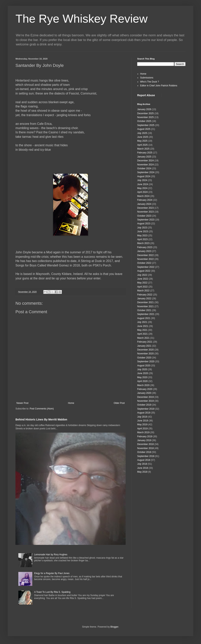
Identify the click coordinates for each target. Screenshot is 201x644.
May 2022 (142, 283)
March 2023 (143, 243)
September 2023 (146, 220)
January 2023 (144, 251)
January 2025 (144, 157)
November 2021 (145, 306)
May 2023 (142, 236)
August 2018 (144, 460)
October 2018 (144, 452)
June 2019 (143, 421)
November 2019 (145, 401)
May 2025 (142, 141)
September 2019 (146, 409)
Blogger (114, 627)
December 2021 (145, 302)
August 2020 (144, 366)
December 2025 (145, 113)
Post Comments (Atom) (42, 409)
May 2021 (142, 330)
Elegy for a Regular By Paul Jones (52, 573)
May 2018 (142, 472)
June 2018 (143, 468)
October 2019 (144, 405)
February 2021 (145, 342)
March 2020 (143, 385)
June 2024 (143, 184)
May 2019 (142, 425)
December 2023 (145, 208)
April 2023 (142, 239)
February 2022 (145, 295)
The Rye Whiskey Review (82, 19)
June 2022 (143, 279)
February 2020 (145, 389)
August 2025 (144, 129)
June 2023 (143, 231)
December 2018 (145, 444)
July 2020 (142, 369)
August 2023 (144, 224)
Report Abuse (146, 95)
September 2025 (146, 125)
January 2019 (144, 440)
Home (71, 403)
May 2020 (142, 377)
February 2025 (145, 153)
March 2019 (143, 432)
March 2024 (143, 196)
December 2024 (145, 161)
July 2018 (142, 464)
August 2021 (144, 318)
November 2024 (145, 165)
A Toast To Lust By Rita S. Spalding (52, 592)
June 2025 (143, 137)
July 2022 (142, 275)
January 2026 (144, 109)
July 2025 (142, 133)
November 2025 (145, 117)
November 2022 (145, 259)
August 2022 (144, 271)
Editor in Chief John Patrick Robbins (159, 86)
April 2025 (142, 145)
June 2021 (143, 326)
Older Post (119, 403)
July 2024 (142, 180)
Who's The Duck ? (149, 82)
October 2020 (144, 358)
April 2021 (142, 334)
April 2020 (142, 381)
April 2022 (142, 287)
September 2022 (146, 267)
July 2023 (142, 228)
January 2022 (144, 299)
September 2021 (146, 314)
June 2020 (143, 373)
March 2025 (143, 149)
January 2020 (144, 393)
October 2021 (144, 310)
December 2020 (145, 350)
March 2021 (143, 338)
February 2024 (145, 200)
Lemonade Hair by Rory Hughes (51, 555)
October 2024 (144, 168)
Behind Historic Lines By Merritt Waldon (41, 419)
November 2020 (145, 354)
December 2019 (145, 397)
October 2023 (144, 216)
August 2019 (144, 413)
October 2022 (144, 263)
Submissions (147, 78)
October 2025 (144, 121)
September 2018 (146, 456)
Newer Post (22, 403)
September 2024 (146, 172)
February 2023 (145, 247)
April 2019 (142, 429)
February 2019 (145, 436)
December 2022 (145, 255)
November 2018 (145, 448)
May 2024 (142, 188)
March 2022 (143, 291)
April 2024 (142, 192)
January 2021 (144, 346)
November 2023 (145, 212)
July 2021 (142, 322)
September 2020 (146, 362)
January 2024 (144, 204)
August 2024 (144, 176)
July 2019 (142, 417)
